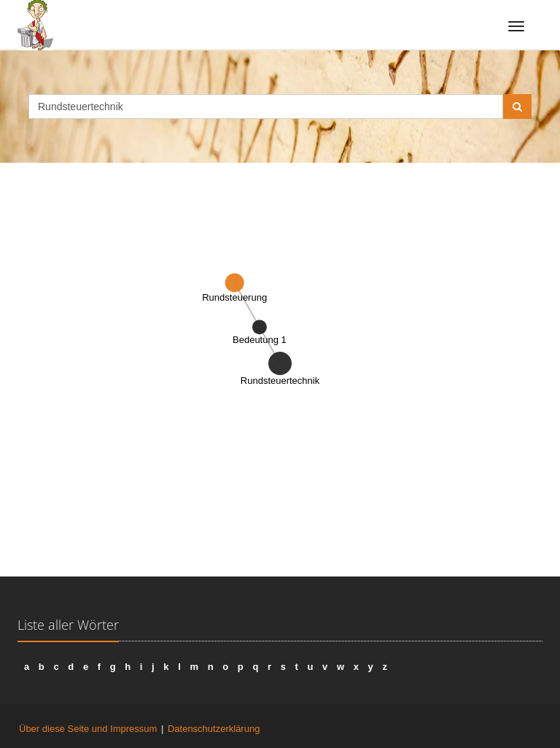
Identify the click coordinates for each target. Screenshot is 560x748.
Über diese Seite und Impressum (88, 729)
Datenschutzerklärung (214, 729)
